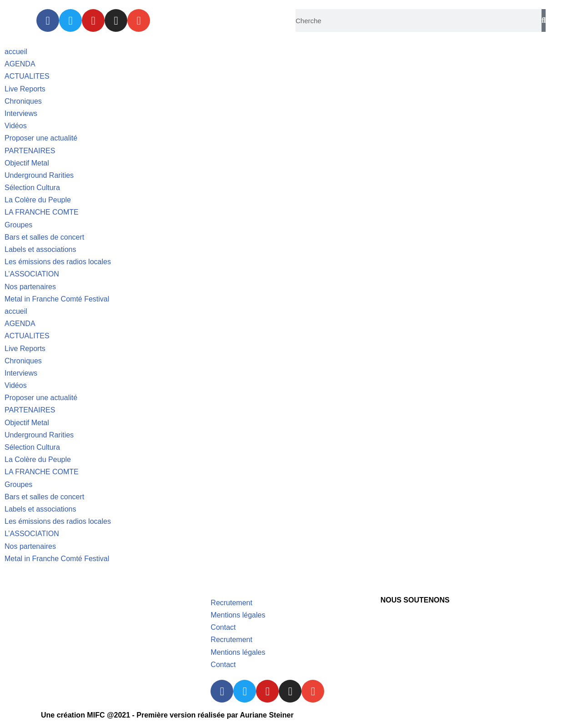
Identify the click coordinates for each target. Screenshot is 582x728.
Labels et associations (40, 249)
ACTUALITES (27, 76)
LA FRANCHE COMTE (42, 212)
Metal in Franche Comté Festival (57, 299)
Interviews (21, 113)
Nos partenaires (30, 287)
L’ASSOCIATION (32, 274)
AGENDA (20, 64)
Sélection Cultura (32, 188)
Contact (223, 627)
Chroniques (23, 101)
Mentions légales (238, 615)
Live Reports (25, 89)
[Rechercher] (544, 20)
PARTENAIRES (30, 151)
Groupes (18, 225)
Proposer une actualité (41, 138)
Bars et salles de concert (44, 237)
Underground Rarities (39, 175)
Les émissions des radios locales (58, 262)
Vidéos (16, 126)
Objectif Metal (27, 163)
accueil (16, 52)
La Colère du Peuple (38, 200)
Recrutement (231, 603)
